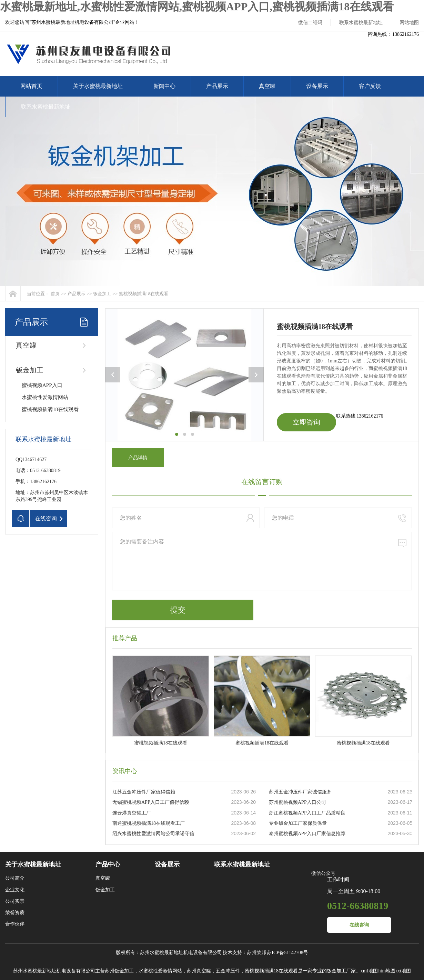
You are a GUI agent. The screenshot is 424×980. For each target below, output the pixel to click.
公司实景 (15, 901)
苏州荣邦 (256, 953)
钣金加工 (102, 294)
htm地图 (387, 971)
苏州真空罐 (199, 971)
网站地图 (409, 23)
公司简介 (15, 878)
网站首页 (31, 86)
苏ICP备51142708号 (287, 953)
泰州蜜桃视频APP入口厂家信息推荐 (307, 834)
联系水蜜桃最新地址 (361, 23)
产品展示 (217, 86)
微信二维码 (310, 23)
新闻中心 (164, 86)
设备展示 (317, 86)
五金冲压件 (228, 971)
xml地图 (369, 971)
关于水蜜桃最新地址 (98, 86)
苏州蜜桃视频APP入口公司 (297, 802)
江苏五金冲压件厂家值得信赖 (144, 792)
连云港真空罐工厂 (132, 813)
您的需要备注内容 (262, 561)
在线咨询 (359, 925)
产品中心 (108, 864)
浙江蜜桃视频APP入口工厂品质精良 (307, 813)
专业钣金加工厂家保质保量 (298, 823)
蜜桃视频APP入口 (42, 385)
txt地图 (403, 971)
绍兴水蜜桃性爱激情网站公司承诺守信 (153, 834)
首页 (55, 294)
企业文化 (15, 890)
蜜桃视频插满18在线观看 (144, 294)
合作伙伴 (15, 924)
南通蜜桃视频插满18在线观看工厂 (149, 823)
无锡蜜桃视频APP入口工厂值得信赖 (151, 802)
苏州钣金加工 (119, 971)
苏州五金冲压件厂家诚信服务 (300, 792)
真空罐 (267, 86)
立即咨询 (306, 422)
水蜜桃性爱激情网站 (45, 397)
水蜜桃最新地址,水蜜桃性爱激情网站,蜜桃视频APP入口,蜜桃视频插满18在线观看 (197, 7)
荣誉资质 (15, 913)
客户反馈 (370, 86)
